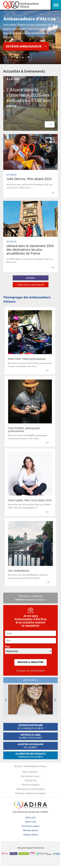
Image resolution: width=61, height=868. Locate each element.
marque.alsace (31, 835)
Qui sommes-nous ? (30, 776)
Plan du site (31, 780)
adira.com (30, 817)
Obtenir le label (30, 736)
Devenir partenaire (30, 727)
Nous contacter (30, 772)
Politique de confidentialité (31, 671)
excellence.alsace (30, 826)
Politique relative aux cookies (30, 793)
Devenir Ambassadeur (26, 46)
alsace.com (30, 822)
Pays (8, 647)
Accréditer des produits (30, 755)
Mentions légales (31, 785)
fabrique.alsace (30, 830)
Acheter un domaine (30, 746)
